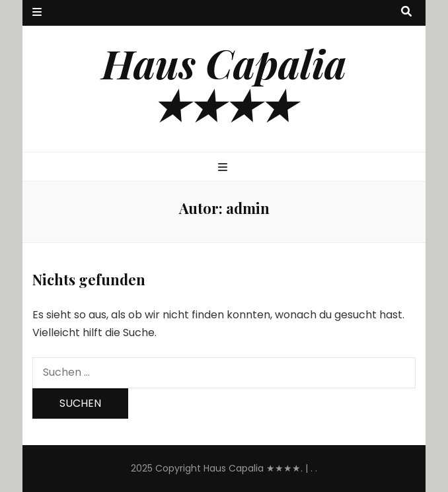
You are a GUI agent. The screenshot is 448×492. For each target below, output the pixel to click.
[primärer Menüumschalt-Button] (224, 168)
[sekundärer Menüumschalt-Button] (37, 13)
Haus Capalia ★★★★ (224, 84)
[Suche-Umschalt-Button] (406, 12)
